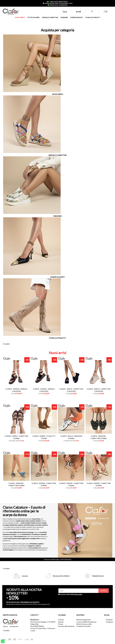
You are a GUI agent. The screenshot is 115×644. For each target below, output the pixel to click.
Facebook (109, 620)
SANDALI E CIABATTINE (50, 17)
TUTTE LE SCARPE (33, 17)
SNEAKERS (64, 17)
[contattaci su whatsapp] (3, 641)
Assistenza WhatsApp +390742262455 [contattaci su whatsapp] (58, 559)
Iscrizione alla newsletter (66, 626)
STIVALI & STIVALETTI (93, 17)
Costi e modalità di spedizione (86, 622)
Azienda (61, 622)
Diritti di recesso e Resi (84, 624)
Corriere (25, 576)
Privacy (61, 624)
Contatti (61, 620)
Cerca (65, 12)
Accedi (78, 12)
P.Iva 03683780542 (37, 626)
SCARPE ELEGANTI (77, 17)
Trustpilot (6, 344)
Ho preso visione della (71, 594)
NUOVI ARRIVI (20, 17)
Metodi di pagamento (84, 620)
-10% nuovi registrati (57, 2)
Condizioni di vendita (83, 626)
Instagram (109, 622)
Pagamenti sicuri (98, 576)
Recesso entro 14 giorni (61, 576)
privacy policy (78, 594)
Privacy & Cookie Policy (38, 628)
